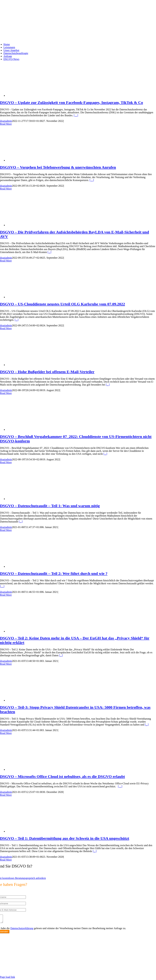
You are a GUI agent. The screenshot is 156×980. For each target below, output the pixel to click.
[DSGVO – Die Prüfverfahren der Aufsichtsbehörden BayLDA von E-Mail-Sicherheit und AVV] (33, 225)
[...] (50, 252)
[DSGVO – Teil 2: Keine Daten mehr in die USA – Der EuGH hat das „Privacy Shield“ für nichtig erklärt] (33, 631)
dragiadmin (6, 121)
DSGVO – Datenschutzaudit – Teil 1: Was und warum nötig (50, 506)
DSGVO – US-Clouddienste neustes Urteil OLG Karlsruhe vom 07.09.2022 (63, 304)
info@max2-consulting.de (19, 962)
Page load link (8, 978)
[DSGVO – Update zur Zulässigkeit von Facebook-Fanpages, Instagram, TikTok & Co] (33, 96)
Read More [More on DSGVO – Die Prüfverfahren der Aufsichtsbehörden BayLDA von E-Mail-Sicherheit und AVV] (6, 261)
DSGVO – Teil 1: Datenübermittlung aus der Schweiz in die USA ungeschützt (65, 838)
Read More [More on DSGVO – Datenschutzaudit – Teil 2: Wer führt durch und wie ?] (6, 595)
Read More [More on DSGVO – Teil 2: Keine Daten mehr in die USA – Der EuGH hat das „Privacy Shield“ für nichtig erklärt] (6, 664)
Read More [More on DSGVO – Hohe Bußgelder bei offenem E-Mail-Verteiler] (6, 393)
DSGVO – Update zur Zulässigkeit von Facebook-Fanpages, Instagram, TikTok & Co (71, 102)
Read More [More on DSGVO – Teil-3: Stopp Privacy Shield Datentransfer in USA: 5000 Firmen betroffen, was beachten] (6, 733)
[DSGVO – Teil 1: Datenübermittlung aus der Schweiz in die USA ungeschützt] (33, 831)
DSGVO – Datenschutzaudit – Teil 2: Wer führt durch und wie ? (54, 573)
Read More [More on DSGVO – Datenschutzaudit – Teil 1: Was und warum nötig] (6, 530)
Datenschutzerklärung (22, 930)
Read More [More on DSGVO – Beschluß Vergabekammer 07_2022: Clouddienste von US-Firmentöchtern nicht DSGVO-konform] (6, 462)
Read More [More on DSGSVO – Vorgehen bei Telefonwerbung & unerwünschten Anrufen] (6, 189)
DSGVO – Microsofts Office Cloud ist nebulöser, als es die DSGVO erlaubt (62, 776)
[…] (76, 115)
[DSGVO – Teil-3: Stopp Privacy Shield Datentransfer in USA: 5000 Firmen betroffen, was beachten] (33, 700)
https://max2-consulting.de (68, 967)
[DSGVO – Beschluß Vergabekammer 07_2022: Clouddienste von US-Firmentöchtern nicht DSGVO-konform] (33, 430)
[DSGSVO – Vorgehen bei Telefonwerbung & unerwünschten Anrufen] (33, 160)
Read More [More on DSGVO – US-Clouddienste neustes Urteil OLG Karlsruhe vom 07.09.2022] (6, 328)
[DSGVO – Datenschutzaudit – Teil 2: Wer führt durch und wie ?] (33, 567)
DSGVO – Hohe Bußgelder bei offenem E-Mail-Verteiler (47, 372)
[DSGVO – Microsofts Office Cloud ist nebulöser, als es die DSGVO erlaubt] (33, 770)
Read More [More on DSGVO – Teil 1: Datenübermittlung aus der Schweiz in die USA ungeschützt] (6, 860)
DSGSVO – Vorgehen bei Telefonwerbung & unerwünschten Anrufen (58, 167)
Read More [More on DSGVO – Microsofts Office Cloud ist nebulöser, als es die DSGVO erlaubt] (6, 795)
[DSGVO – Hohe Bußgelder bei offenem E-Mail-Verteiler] (33, 365)
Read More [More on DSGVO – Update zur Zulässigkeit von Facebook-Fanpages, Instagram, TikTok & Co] (6, 124)
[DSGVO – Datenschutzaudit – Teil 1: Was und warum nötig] (33, 499)
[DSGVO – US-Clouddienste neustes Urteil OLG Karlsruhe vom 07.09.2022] (33, 297)
